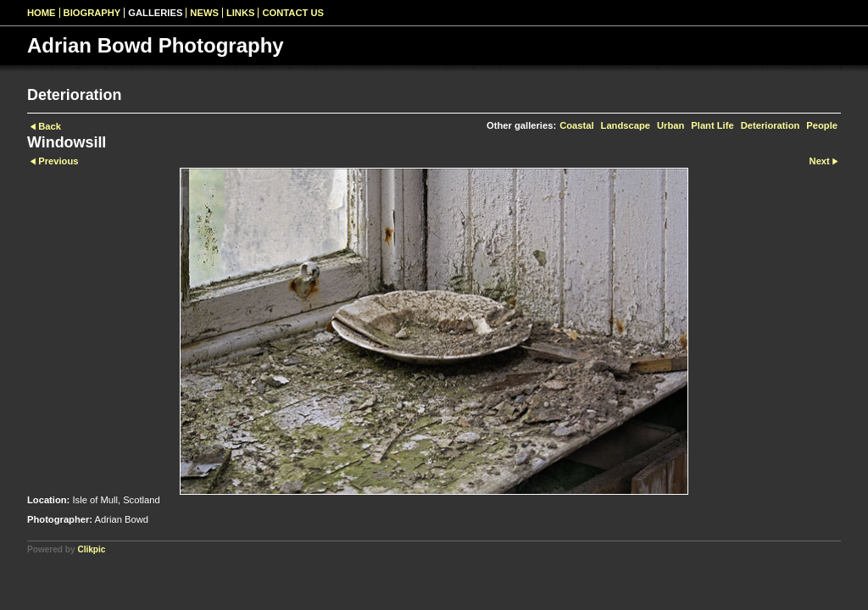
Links (241, 13)
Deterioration (771, 125)
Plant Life (712, 125)
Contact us (293, 13)
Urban (670, 125)
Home (42, 13)
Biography (92, 13)
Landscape (626, 125)
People (822, 125)
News (204, 13)
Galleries (155, 13)
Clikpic (91, 549)
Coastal (576, 125)
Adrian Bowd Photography (156, 45)
